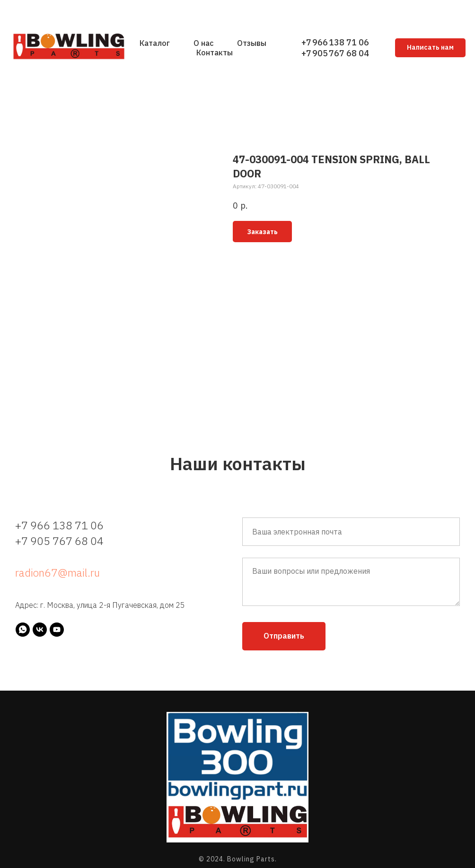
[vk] (40, 630)
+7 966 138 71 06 (335, 42)
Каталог (155, 43)
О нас (203, 43)
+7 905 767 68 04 (335, 53)
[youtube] (57, 630)
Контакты (215, 53)
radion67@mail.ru (57, 572)
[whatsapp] (23, 630)
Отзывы (252, 43)
